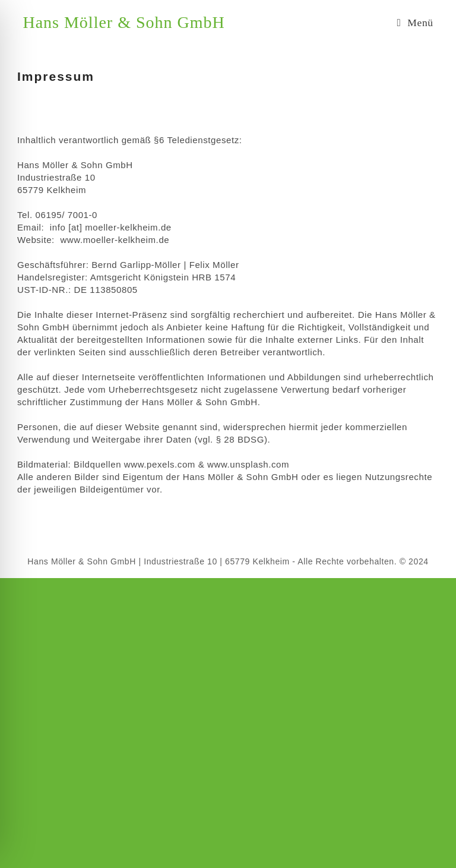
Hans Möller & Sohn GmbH (123, 22)
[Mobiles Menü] (415, 23)
